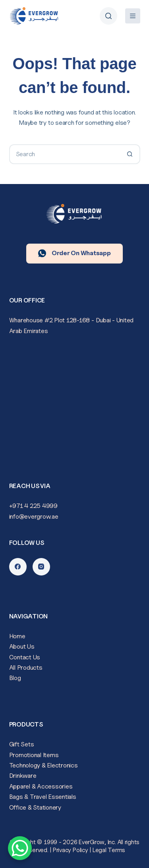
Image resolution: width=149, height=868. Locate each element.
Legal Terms (109, 850)
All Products (26, 667)
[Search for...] (65, 154)
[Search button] (130, 154)
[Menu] (133, 16)
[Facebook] (18, 567)
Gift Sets (22, 744)
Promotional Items (34, 755)
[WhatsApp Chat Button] (20, 848)
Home (17, 636)
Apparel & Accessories (41, 786)
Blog (15, 678)
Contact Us (25, 657)
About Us (22, 646)
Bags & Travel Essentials (43, 797)
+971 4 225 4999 (33, 506)
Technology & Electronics (44, 765)
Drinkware (23, 776)
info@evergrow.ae (34, 516)
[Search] (108, 16)
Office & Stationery (35, 807)
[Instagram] (41, 567)
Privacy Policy (71, 850)
